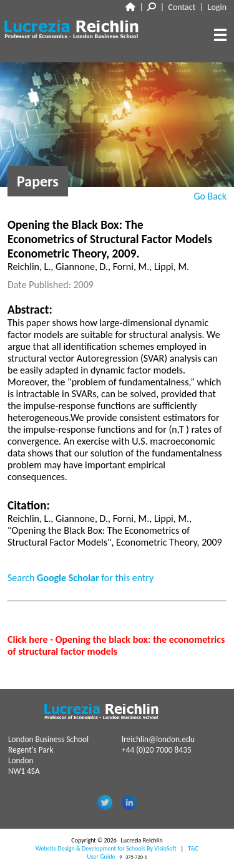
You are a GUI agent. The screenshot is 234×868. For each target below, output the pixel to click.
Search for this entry (80, 578)
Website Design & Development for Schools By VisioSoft (106, 848)
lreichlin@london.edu (158, 739)
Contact (182, 7)
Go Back (210, 196)
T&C (193, 848)
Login (217, 7)
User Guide (101, 856)
